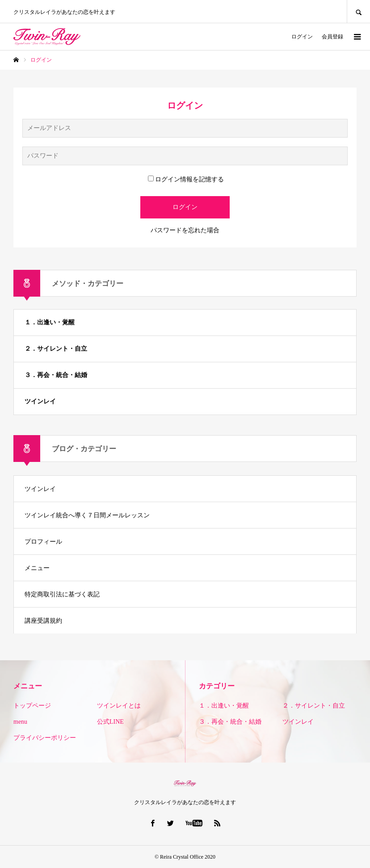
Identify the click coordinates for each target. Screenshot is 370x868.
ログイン (302, 37)
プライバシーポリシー (45, 738)
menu (20, 722)
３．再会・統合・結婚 (56, 375)
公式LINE (110, 722)
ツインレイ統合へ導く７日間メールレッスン (87, 515)
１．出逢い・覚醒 (50, 322)
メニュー (37, 568)
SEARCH (358, 11)
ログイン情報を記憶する (186, 179)
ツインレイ (40, 401)
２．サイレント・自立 (56, 349)
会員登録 (332, 37)
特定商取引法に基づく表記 (62, 594)
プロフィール (43, 542)
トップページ (32, 706)
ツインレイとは (119, 706)
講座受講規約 (43, 621)
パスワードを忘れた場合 (185, 230)
